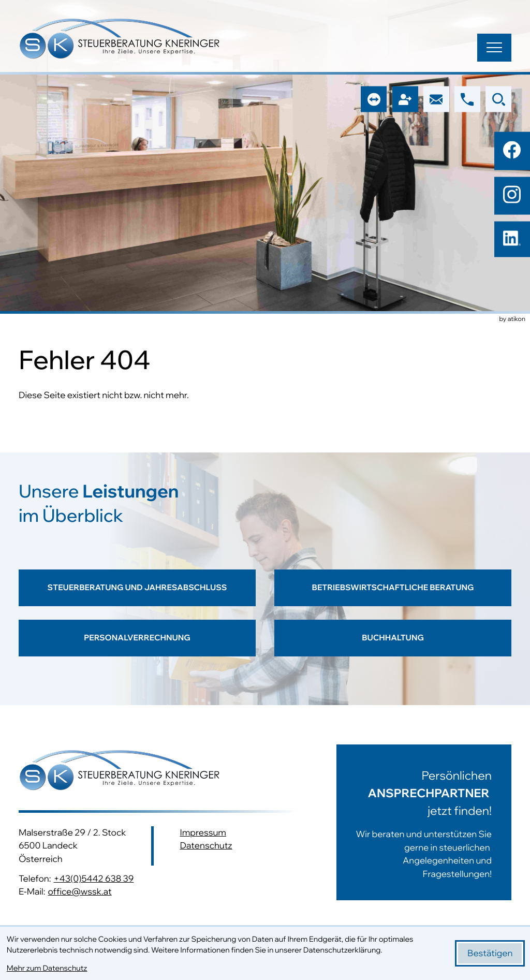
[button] (467, 99)
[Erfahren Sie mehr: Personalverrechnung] (137, 648)
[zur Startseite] (120, 40)
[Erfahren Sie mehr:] (414, 822)
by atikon (512, 319)
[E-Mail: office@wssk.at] (436, 99)
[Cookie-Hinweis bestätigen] (490, 953)
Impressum (203, 833)
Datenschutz (206, 846)
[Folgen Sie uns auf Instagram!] (512, 195)
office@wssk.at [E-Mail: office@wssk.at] (79, 892)
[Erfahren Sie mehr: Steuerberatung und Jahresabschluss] (137, 595)
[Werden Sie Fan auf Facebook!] (512, 150)
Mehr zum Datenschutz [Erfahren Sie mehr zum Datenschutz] (47, 968)
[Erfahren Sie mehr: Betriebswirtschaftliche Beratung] (393, 595)
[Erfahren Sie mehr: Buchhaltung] (393, 648)
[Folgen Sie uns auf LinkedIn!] (512, 239)
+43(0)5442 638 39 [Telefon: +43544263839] (94, 879)
